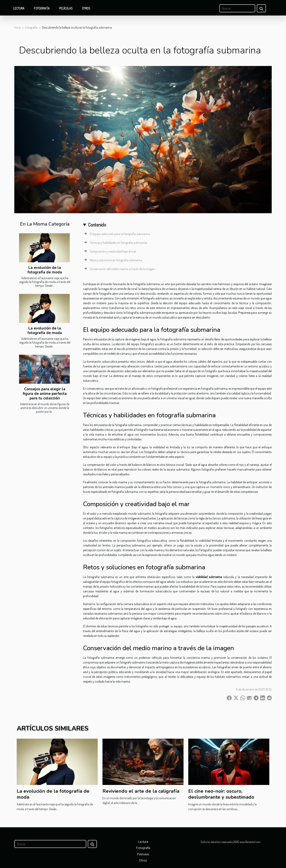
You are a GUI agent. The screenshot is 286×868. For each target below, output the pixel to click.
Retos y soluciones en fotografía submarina (116, 260)
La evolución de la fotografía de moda (45, 270)
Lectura (19, 8)
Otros (86, 8)
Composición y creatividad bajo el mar (113, 251)
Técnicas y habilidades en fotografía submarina (118, 243)
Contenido (97, 225)
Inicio (17, 27)
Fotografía (42, 8)
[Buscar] (237, 8)
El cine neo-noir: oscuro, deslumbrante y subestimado (221, 794)
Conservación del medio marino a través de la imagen (122, 269)
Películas (66, 8)
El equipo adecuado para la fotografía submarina (120, 234)
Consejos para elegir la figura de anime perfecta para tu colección (45, 394)
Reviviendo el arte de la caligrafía (141, 791)
